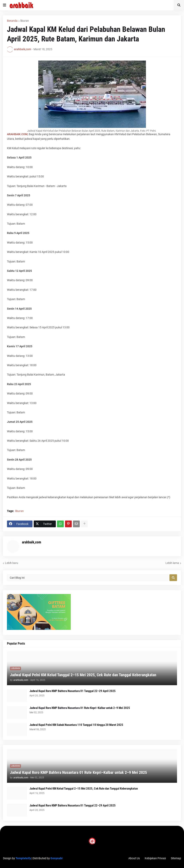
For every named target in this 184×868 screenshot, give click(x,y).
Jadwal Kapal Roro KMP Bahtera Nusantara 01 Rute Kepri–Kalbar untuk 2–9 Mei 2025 (80, 708)
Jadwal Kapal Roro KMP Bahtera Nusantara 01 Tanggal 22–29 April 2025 (73, 691)
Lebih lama (172, 563)
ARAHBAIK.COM (17, 134)
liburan (25, 21)
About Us (134, 858)
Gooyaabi (57, 858)
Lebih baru (12, 563)
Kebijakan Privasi (155, 858)
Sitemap (176, 858)
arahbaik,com (31, 542)
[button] (5, 5)
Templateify (23, 858)
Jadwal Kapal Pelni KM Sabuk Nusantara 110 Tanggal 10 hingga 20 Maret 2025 (76, 725)
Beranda (12, 21)
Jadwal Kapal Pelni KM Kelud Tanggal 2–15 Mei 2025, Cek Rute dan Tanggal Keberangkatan (83, 675)
